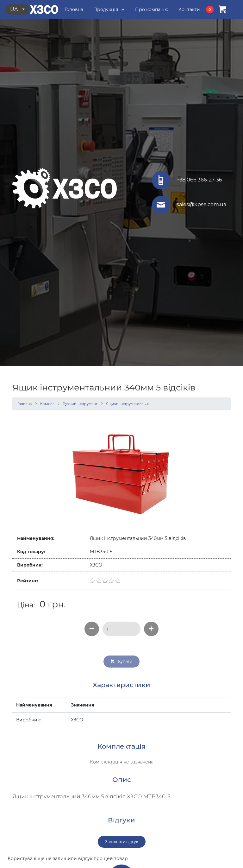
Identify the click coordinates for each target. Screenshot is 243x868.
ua (15, 9)
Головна (25, 404)
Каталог (47, 404)
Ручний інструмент (80, 404)
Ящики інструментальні (127, 404)
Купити (121, 661)
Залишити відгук (122, 842)
